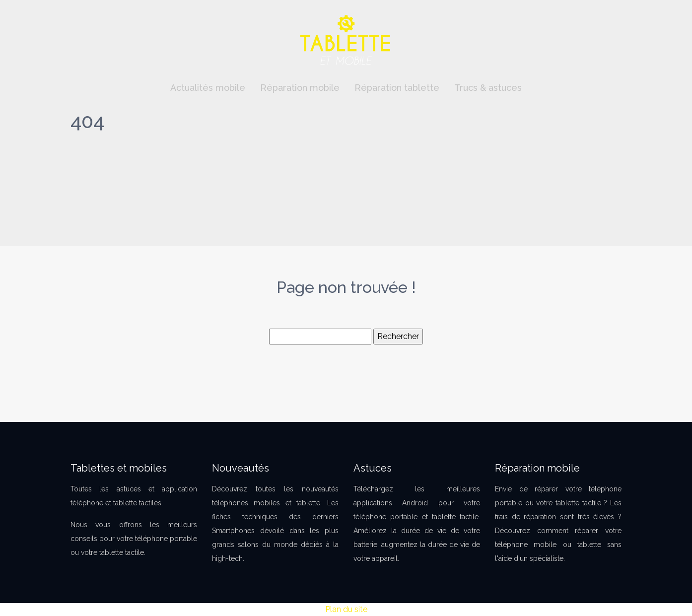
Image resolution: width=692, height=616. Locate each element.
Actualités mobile (208, 88)
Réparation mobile (300, 88)
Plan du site (346, 609)
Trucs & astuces (488, 88)
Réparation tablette (397, 88)
